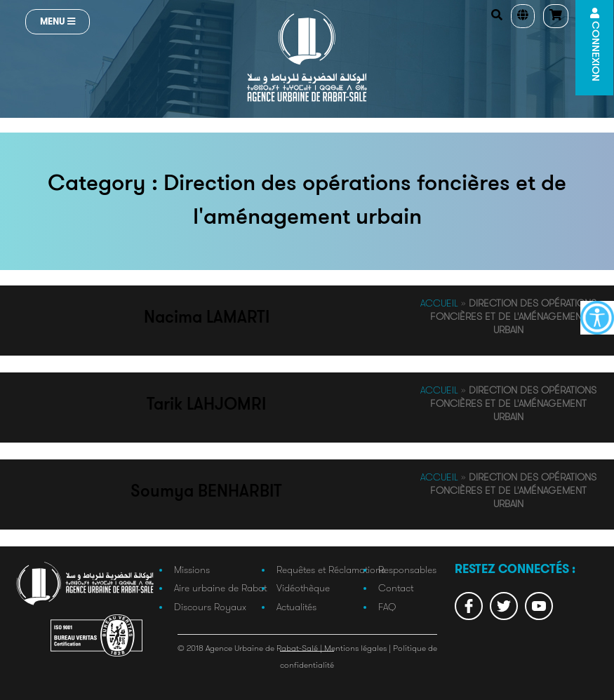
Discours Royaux (210, 607)
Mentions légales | (359, 648)
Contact (396, 588)
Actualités (296, 607)
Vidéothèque (303, 588)
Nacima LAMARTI (207, 318)
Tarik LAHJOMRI (206, 405)
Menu (58, 21)
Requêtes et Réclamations (331, 570)
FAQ (387, 607)
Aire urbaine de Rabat (220, 588)
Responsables (407, 570)
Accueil (439, 303)
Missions (192, 570)
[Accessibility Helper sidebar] (597, 318)
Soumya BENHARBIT (206, 492)
